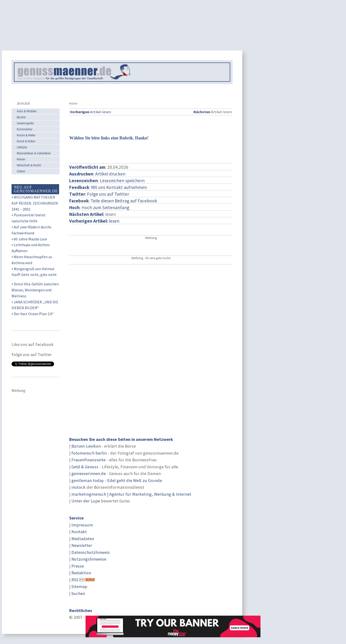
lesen (94, 221)
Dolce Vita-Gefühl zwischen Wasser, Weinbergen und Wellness (35, 290)
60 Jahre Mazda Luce (30, 239)
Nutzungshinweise (89, 559)
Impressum (82, 525)
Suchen (78, 593)
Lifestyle (22, 147)
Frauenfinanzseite (88, 460)
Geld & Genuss (85, 467)
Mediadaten (83, 539)
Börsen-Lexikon (86, 446)
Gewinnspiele (25, 123)
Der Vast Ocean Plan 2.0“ (34, 314)
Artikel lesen (90, 112)
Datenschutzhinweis (91, 552)
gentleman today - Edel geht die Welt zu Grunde (117, 480)
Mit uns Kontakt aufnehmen (119, 187)
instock (78, 487)
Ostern (21, 171)
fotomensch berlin (89, 453)
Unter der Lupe (86, 501)
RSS (75, 580)
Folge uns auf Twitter (108, 194)
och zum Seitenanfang (107, 207)
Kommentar (25, 129)
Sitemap (79, 586)
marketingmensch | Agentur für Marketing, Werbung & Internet (131, 494)
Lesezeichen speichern (122, 181)
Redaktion (81, 573)
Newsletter (82, 545)
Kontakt (79, 532)
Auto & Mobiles (27, 111)
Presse (78, 566)
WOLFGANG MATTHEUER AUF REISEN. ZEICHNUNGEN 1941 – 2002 (35, 203)
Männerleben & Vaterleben (34, 153)
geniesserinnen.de (89, 473)
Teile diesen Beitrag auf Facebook (124, 201)
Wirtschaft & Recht (29, 165)
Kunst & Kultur (26, 141)
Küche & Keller (26, 135)
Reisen (21, 159)
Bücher (21, 117)
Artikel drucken (110, 174)
